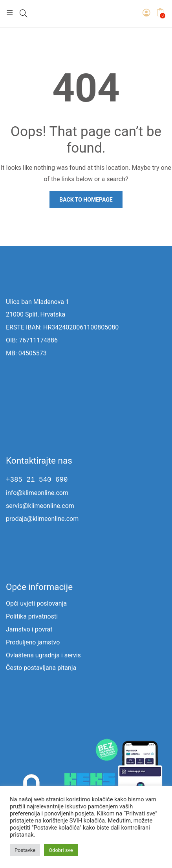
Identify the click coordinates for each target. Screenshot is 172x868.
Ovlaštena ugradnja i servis (43, 655)
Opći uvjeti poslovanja (36, 603)
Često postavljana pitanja (41, 668)
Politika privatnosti (32, 616)
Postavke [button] (25, 850)
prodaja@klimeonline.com (42, 519)
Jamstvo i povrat (29, 629)
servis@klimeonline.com (40, 506)
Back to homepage (86, 200)
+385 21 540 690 (37, 480)
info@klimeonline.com (37, 493)
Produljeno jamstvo (33, 642)
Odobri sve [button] (61, 850)
